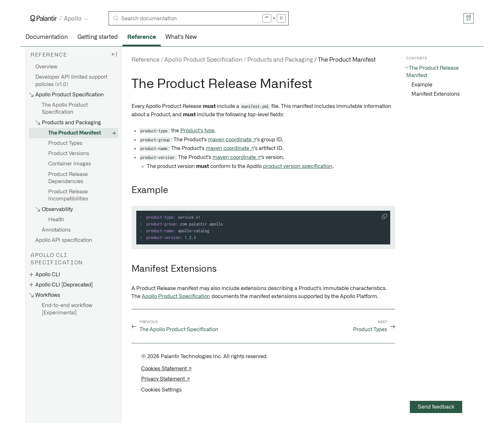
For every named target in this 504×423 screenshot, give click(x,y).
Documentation (47, 37)
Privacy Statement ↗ (165, 379)
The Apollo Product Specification (65, 109)
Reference (142, 37)
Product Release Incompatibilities (68, 195)
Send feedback (436, 407)
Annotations (56, 230)
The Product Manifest (75, 133)
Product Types (65, 143)
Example (422, 85)
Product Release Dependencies (68, 178)
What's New (181, 37)
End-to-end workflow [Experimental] (67, 309)
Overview (46, 67)
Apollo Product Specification (176, 296)
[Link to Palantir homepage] (44, 18)
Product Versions (69, 154)
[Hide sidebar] (114, 54)
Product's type (197, 131)
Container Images (70, 164)
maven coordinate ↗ (232, 140)
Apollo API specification (64, 240)
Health (56, 220)
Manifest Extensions (436, 94)
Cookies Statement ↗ (166, 369)
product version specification (298, 166)
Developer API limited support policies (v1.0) (71, 81)
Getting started (98, 37)
